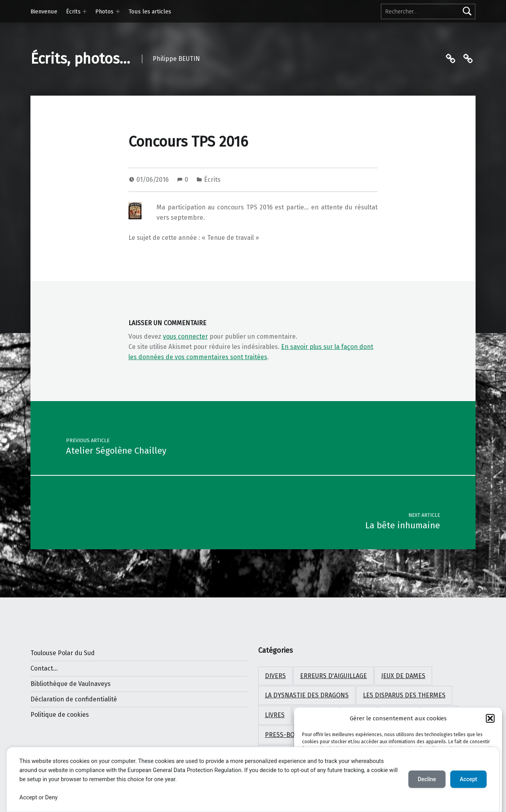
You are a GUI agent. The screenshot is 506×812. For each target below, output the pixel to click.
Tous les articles (150, 11)
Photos (104, 11)
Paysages (400, 715)
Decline (427, 779)
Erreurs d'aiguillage (333, 676)
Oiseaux (359, 715)
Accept (468, 779)
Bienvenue (44, 11)
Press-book (284, 735)
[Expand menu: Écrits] (85, 11)
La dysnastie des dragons (307, 695)
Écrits (73, 11)
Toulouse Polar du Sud (63, 653)
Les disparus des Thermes (404, 695)
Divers (275, 676)
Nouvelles (316, 715)
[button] (490, 730)
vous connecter (185, 336)
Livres (275, 715)
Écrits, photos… (80, 59)
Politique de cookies (60, 715)
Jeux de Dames (403, 676)
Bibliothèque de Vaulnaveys (71, 684)
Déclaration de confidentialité (74, 699)
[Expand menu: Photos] (118, 11)
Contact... (44, 668)
